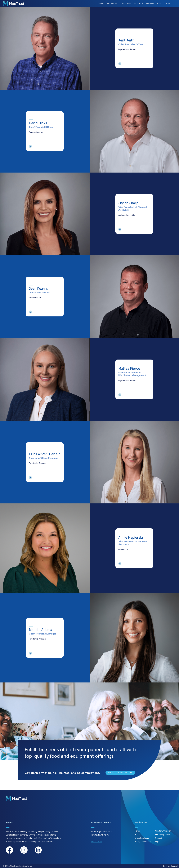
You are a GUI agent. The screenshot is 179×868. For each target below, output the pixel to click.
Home (137, 831)
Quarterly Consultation (164, 831)
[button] (139, 3)
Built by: (170, 866)
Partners (150, 3)
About (101, 3)
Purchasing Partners (163, 835)
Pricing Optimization (143, 842)
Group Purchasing (142, 838)
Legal (157, 842)
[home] (14, 4)
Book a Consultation (120, 773)
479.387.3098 (97, 842)
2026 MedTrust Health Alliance (19, 866)
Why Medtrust (113, 3)
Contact (168, 3)
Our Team (127, 3)
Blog (159, 3)
